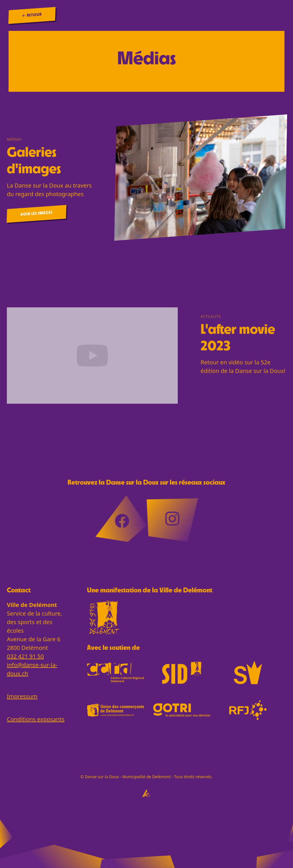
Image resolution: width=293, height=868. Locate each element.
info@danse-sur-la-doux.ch (32, 669)
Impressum (22, 696)
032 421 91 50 (25, 656)
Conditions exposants (36, 719)
